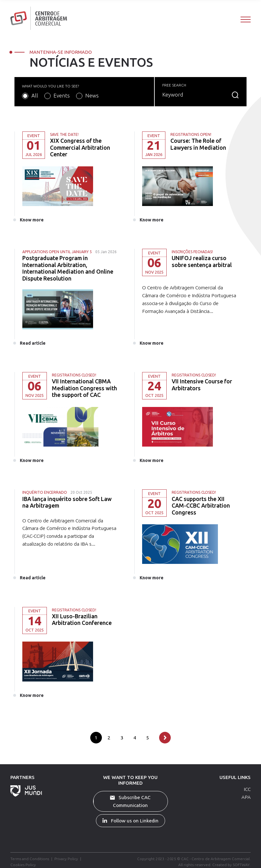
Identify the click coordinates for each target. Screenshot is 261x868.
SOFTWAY (241, 864)
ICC (247, 789)
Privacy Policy (66, 858)
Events (62, 95)
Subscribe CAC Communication (130, 801)
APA (246, 797)
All (35, 95)
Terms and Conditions (30, 858)
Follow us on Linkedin (130, 820)
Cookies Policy (23, 864)
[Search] (195, 95)
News (92, 95)
